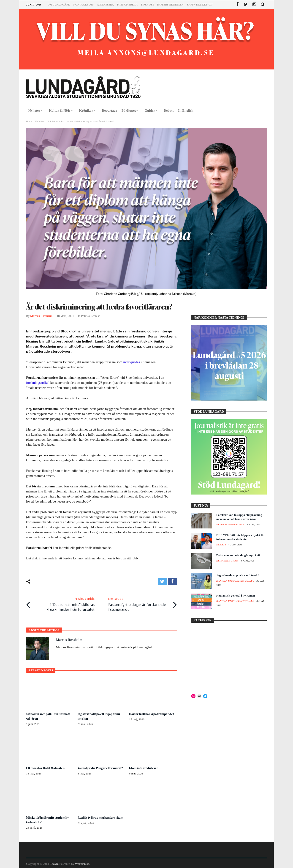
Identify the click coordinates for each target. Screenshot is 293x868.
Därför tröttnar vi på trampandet (152, 713)
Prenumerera (127, 5)
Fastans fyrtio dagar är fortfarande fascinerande (139, 603)
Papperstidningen (171, 5)
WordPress (82, 863)
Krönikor (40, 121)
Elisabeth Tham (228, 561)
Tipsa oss (147, 5)
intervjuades (132, 362)
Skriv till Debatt (200, 5)
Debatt (222, 545)
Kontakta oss (83, 5)
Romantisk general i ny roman (236, 596)
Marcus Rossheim (41, 316)
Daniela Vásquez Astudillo (236, 581)
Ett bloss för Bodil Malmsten (46, 767)
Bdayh (54, 863)
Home (29, 121)
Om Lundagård (59, 5)
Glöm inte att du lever (144, 767)
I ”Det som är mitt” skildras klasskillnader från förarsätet (64, 603)
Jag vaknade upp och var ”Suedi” (238, 575)
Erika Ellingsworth (231, 524)
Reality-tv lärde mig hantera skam (101, 816)
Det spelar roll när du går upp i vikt (239, 555)
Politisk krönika (55, 121)
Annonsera (105, 5)
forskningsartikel (38, 383)
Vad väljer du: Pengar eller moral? (101, 767)
